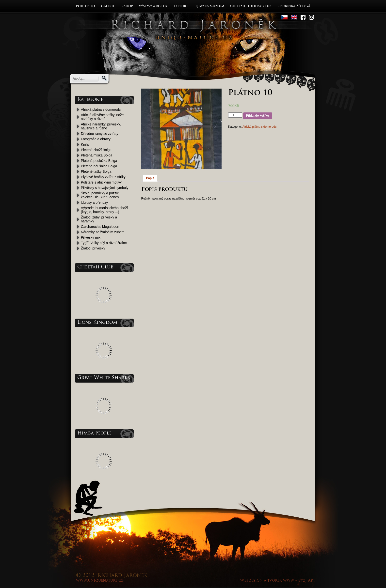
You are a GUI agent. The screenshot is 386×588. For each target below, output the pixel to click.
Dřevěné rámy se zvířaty (100, 134)
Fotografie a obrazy (96, 139)
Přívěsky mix (91, 237)
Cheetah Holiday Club (251, 6)
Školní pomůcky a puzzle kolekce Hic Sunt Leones (100, 195)
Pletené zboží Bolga (96, 150)
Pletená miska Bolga (97, 155)
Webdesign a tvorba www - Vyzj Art (278, 581)
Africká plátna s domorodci (101, 109)
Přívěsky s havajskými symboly (105, 188)
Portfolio (85, 6)
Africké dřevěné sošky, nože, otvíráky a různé (103, 117)
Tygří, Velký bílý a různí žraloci (104, 243)
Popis (150, 178)
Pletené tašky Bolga (96, 171)
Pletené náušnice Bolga (99, 166)
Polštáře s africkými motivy (101, 182)
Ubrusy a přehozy (95, 202)
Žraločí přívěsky (93, 248)
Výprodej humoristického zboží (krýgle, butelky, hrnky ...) (105, 210)
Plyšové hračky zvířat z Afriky (103, 177)
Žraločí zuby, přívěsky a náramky (99, 219)
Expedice (181, 6)
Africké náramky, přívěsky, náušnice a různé (101, 126)
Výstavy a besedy (153, 6)
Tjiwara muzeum (210, 6)
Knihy (85, 144)
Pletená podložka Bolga (99, 161)
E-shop (127, 6)
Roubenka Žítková (294, 6)
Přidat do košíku (258, 116)
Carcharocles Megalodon (100, 227)
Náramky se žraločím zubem (103, 232)
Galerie (108, 6)
